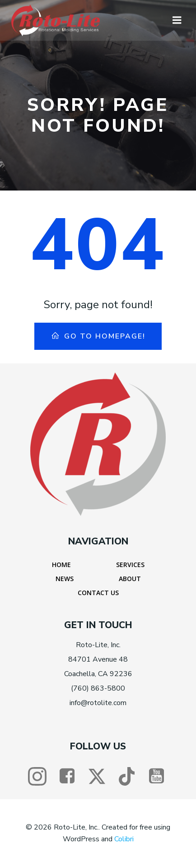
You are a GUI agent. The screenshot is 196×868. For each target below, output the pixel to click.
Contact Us (98, 593)
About (130, 579)
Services (130, 565)
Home (61, 565)
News (65, 579)
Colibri (124, 839)
